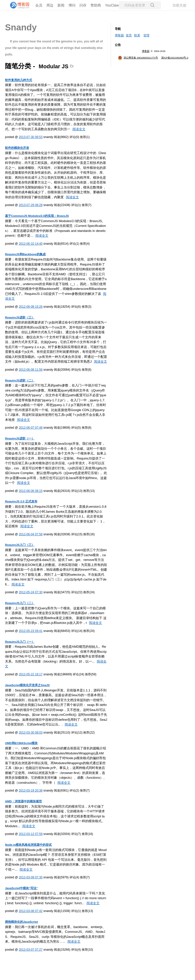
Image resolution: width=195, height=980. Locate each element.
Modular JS (54, 66)
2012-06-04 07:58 (31, 534)
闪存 (83, 5)
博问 (72, 5)
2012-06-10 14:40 (31, 244)
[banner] (20, 5)
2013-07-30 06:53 (31, 137)
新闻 (61, 5)
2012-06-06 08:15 (31, 491)
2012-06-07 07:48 (31, 428)
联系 (137, 35)
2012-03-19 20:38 (31, 791)
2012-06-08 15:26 (31, 307)
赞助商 (96, 5)
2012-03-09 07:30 (31, 877)
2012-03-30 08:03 (31, 733)
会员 (39, 5)
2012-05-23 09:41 (31, 631)
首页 (129, 35)
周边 (50, 5)
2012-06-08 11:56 (31, 370)
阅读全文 (79, 129)
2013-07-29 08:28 (31, 205)
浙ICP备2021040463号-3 (175, 58)
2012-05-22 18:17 (31, 674)
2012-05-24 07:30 (31, 592)
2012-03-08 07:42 (31, 911)
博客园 (119, 35)
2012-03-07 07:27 (31, 950)
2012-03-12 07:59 (31, 834)
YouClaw (112, 5)
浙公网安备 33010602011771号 (138, 58)
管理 (146, 35)
